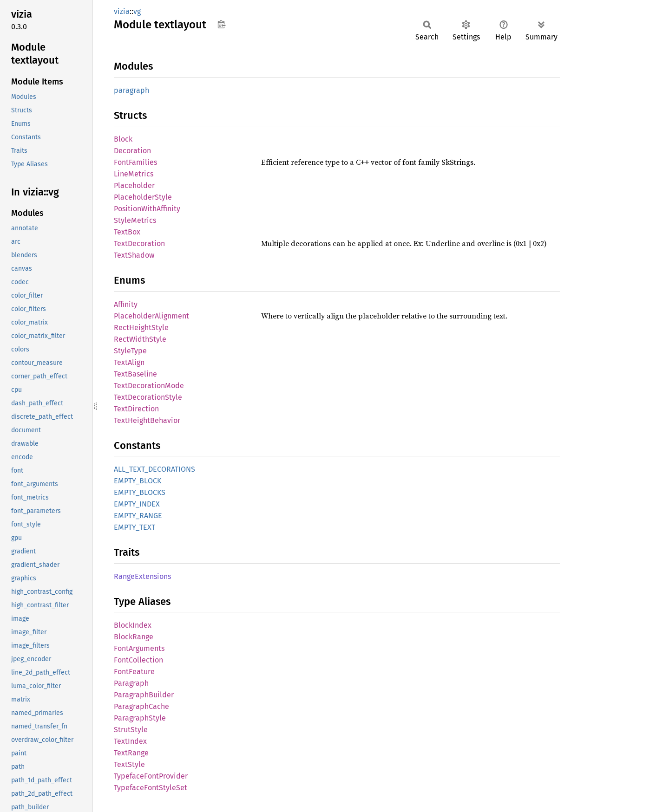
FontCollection (138, 660)
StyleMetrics (135, 220)
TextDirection (136, 409)
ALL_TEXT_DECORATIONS (154, 469)
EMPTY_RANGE (138, 516)
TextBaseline (135, 374)
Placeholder (134, 185)
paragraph (131, 90)
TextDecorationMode (149, 386)
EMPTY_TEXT (134, 527)
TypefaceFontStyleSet (151, 788)
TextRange (131, 753)
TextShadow (134, 255)
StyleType (130, 351)
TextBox (127, 232)
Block (123, 139)
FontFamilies (135, 162)
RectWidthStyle (140, 339)
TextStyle (129, 764)
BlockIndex (133, 625)
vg (137, 11)
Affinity (126, 304)
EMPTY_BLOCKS (140, 492)
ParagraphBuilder (144, 695)
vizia (122, 11)
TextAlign (129, 362)
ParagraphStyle (140, 718)
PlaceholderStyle (143, 197)
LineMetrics (134, 174)
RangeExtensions (142, 576)
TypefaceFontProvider (151, 776)
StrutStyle (131, 730)
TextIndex (130, 741)
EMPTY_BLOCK (138, 481)
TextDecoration (139, 244)
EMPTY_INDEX (137, 504)
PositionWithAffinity (147, 209)
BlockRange (134, 637)
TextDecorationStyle (148, 397)
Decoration (132, 151)
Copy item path (221, 24)
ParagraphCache (141, 706)
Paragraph (131, 683)
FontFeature (134, 672)
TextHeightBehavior (147, 420)
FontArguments (139, 648)
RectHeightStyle (141, 328)
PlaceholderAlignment (151, 316)
